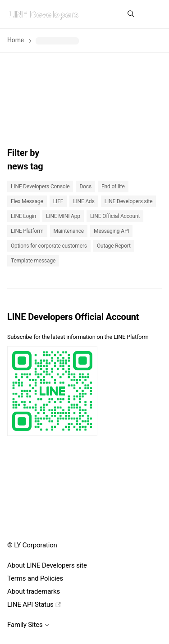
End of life (113, 187)
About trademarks (34, 591)
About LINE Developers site (47, 565)
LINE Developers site (129, 201)
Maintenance (69, 231)
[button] (153, 14)
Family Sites (28, 625)
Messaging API (111, 231)
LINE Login (23, 216)
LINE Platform (27, 231)
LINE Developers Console (40, 187)
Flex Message (27, 201)
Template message (33, 261)
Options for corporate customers (49, 246)
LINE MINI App (63, 216)
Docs (85, 187)
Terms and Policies (35, 578)
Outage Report (114, 246)
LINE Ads (84, 201)
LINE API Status (34, 604)
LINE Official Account (115, 216)
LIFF (58, 201)
